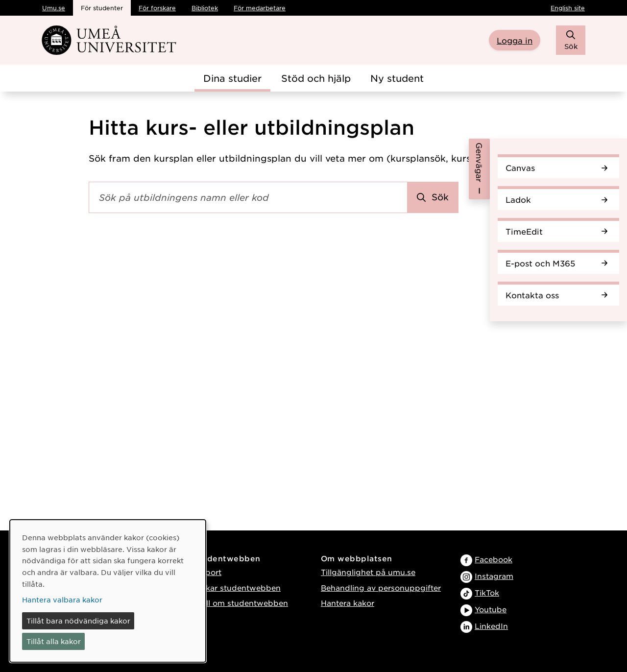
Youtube (491, 609)
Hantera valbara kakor (62, 600)
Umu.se (54, 8)
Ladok (556, 199)
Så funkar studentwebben (231, 588)
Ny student (397, 78)
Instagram (494, 576)
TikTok (487, 592)
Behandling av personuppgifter (381, 588)
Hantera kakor (348, 603)
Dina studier (232, 78)
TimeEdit (556, 231)
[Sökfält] (248, 197)
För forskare (157, 8)
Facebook (494, 559)
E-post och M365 (556, 263)
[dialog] (108, 591)
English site (568, 8)
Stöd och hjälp (316, 78)
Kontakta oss (556, 295)
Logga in (515, 40)
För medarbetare (260, 8)
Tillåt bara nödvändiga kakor (78, 621)
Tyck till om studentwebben (235, 603)
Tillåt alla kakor (54, 641)
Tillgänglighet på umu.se (368, 572)
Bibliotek (205, 8)
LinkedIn (491, 626)
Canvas (556, 168)
